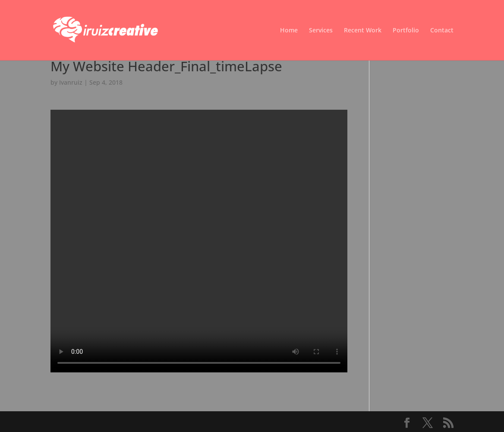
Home (289, 31)
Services (321, 31)
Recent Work (363, 31)
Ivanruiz (71, 82)
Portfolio (406, 31)
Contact (442, 31)
